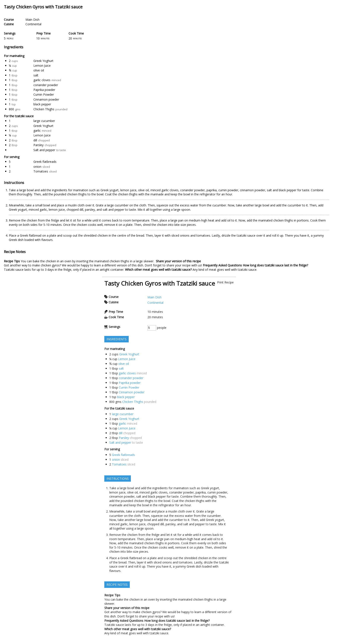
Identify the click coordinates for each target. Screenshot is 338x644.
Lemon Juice (42, 66)
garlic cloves (42, 80)
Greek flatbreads (45, 162)
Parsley (38, 145)
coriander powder (46, 85)
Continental (33, 24)
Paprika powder (44, 90)
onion (37, 167)
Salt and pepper (44, 150)
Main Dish (32, 20)
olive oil (39, 70)
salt (36, 75)
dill (35, 140)
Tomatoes (41, 171)
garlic (37, 131)
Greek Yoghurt (43, 61)
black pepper (42, 104)
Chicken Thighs (44, 109)
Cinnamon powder (46, 99)
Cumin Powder (44, 94)
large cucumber (44, 121)
